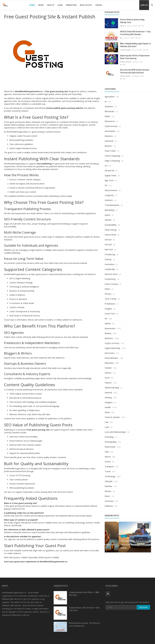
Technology (110, 474)
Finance (108, 380)
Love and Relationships (115, 430)
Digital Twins (111, 173)
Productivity (110, 277)
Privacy (108, 292)
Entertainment (111, 356)
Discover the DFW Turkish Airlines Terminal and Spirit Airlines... (135, 69)
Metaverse (110, 119)
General (108, 390)
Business (109, 336)
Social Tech (110, 311)
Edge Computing (112, 158)
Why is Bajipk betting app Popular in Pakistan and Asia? (135, 45)
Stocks (108, 459)
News (41, 5)
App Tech (109, 178)
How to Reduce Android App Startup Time (132, 21)
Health (51, 5)
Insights (108, 306)
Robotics (109, 134)
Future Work (110, 232)
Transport (109, 464)
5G (106, 183)
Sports (108, 454)
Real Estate (86, 5)
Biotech (108, 144)
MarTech (109, 247)
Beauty (108, 331)
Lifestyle (109, 479)
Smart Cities (110, 149)
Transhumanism (112, 203)
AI (106, 99)
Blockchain (109, 109)
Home (32, 5)
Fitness (108, 370)
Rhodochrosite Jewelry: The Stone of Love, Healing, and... (85, 624)
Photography (111, 440)
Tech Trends (111, 296)
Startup (108, 257)
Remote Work (111, 272)
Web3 (107, 114)
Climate (108, 218)
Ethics (107, 287)
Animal (108, 321)
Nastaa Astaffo (125, 62)
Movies (108, 489)
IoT (106, 163)
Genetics (109, 198)
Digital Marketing (112, 346)
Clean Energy (111, 227)
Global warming (112, 385)
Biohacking (110, 208)
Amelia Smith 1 (126, 74)
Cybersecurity (111, 124)
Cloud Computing (112, 153)
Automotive (110, 326)
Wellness (109, 504)
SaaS (107, 449)
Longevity (109, 193)
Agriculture (110, 94)
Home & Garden (112, 415)
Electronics (110, 351)
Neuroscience (111, 188)
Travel (99, 5)
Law (107, 420)
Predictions (110, 301)
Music (107, 494)
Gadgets (109, 400)
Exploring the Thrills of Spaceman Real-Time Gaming (135, 57)
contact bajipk (125, 50)
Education (109, 361)
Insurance (109, 499)
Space (107, 213)
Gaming (108, 395)
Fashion (108, 366)
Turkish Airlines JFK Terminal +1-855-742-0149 (85, 609)
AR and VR (109, 168)
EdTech (108, 237)
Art (106, 316)
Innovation (110, 262)
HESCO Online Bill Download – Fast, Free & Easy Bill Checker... (135, 33)
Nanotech (109, 139)
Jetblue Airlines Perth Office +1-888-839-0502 (84, 594)
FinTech (108, 242)
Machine (108, 484)
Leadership (110, 267)
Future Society (111, 282)
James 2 (123, 26)
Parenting (71, 5)
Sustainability (111, 222)
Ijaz (121, 38)
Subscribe (143, 607)
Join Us (144, 5)
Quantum (109, 104)
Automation (110, 129)
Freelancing (110, 252)
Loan (60, 5)
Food (107, 375)
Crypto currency (112, 341)
